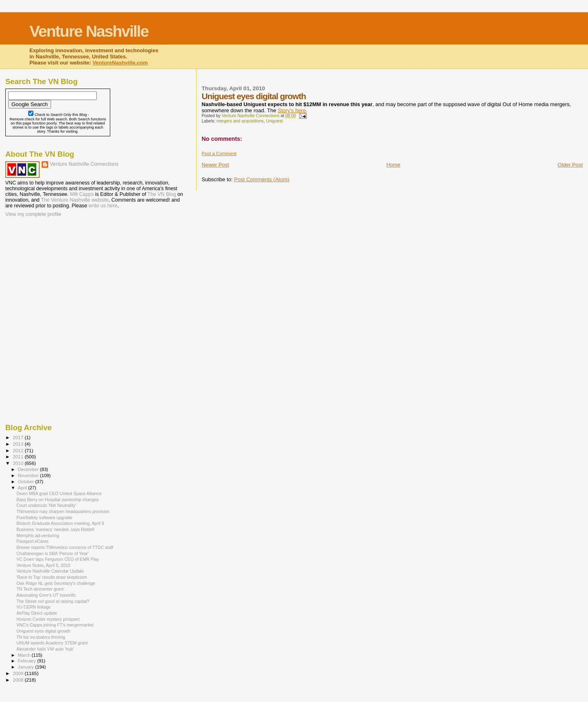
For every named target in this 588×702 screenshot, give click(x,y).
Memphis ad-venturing (38, 535)
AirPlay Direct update (37, 613)
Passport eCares (32, 541)
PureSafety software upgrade (44, 518)
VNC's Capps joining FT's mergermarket (55, 625)
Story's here (292, 110)
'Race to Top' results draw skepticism (52, 577)
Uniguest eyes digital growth (43, 631)
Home (393, 165)
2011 (19, 457)
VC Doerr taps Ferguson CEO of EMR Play (58, 559)
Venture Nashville (89, 31)
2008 (19, 680)
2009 (19, 673)
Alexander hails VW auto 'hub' (45, 649)
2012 (19, 450)
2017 (19, 437)
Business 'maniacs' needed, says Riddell (55, 529)
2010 (19, 463)
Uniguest (274, 121)
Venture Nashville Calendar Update (50, 571)
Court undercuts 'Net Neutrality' (46, 505)
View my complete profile (33, 214)
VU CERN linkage (33, 607)
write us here (103, 206)
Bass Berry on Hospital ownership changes (58, 500)
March (25, 655)
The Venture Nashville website (75, 200)
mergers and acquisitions (240, 121)
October (27, 482)
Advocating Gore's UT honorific (46, 595)
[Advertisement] (46, 271)
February (28, 661)
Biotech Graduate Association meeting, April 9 (60, 523)
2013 (19, 444)
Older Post (570, 165)
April (23, 488)
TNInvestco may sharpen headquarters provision (63, 511)
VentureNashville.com (120, 63)
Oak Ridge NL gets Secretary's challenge (56, 583)
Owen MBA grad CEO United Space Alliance (59, 493)
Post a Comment (219, 153)
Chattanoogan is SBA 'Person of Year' (52, 553)
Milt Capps (82, 194)
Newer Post (215, 165)
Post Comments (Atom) (262, 179)
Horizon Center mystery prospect (48, 619)
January (27, 667)
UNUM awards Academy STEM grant (52, 643)
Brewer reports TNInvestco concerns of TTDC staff (65, 547)
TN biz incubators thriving (41, 637)
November (29, 475)
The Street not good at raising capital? (53, 601)
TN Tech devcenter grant (40, 589)
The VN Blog (162, 194)
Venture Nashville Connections (84, 164)
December (29, 469)
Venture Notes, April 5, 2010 (43, 565)
